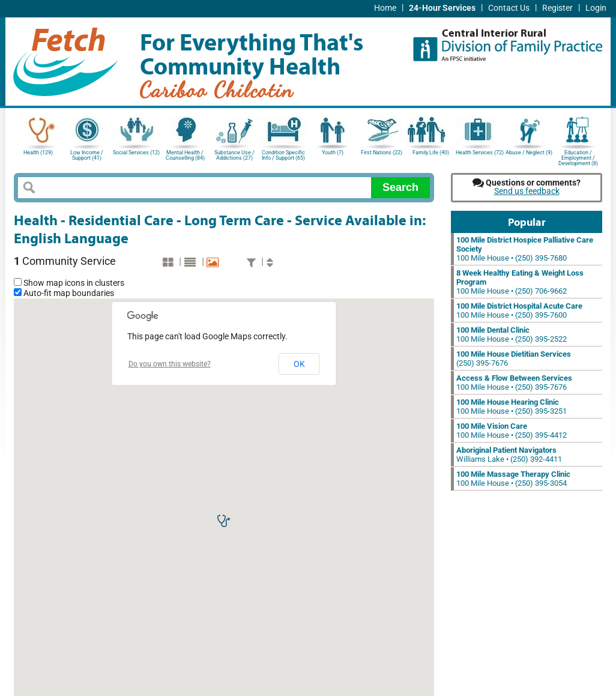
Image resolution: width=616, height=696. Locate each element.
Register (557, 8)
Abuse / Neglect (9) (529, 153)
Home (385, 8)
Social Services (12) (136, 153)
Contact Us (509, 8)
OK (299, 364)
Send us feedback (527, 191)
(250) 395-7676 (514, 359)
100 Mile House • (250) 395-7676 (514, 383)
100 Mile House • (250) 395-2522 (512, 334)
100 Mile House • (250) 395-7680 (525, 249)
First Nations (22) (382, 153)
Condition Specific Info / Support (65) (283, 155)
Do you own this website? (170, 364)
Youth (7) (333, 153)
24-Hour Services (442, 8)
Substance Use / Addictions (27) (234, 155)
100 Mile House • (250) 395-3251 (512, 407)
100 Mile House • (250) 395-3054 (513, 479)
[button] (224, 521)
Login (596, 8)
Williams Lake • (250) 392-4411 (509, 455)
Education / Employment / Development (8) (578, 157)
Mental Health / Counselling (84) (185, 155)
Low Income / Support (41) (87, 155)
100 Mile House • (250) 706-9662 (520, 282)
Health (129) (38, 153)
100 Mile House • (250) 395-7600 (519, 310)
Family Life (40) (431, 153)
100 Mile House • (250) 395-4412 (512, 431)
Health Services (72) (480, 153)
